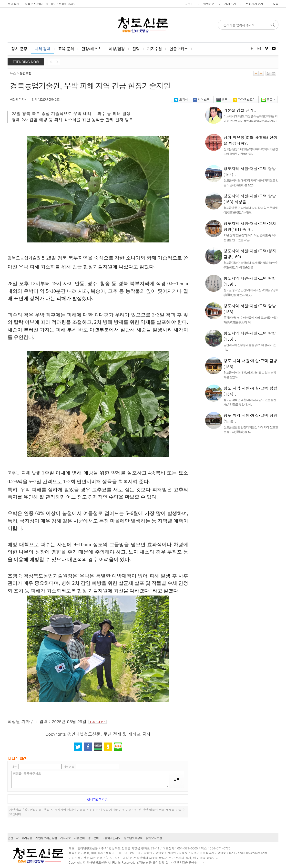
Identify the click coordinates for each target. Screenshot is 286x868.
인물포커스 (179, 49)
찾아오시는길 (154, 838)
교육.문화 (66, 49)
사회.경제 (43, 49)
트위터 (181, 99)
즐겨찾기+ (14, 4)
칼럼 (136, 49)
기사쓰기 (230, 4)
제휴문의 (79, 838)
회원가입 (209, 4)
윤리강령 (27, 838)
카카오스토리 (244, 99)
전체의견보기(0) (98, 799)
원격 (276, 4)
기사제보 (65, 838)
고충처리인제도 (111, 838)
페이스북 (201, 99)
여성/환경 (117, 49)
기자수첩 (154, 49)
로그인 (189, 4)
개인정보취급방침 (46, 838)
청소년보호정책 (133, 838)
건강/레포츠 (91, 49)
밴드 (222, 99)
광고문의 (93, 838)
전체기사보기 (254, 4)
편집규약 (13, 838)
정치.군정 (19, 49)
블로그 (268, 99)
